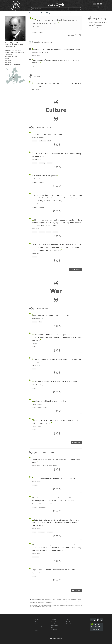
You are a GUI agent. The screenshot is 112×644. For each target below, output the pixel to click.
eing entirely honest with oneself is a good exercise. (54, 478)
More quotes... (77, 590)
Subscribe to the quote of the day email (96, 626)
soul (50, 141)
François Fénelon (36, 404)
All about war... (76, 442)
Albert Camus (35, 89)
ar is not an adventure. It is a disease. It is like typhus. (55, 382)
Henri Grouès (35, 253)
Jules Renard (35, 365)
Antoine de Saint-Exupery (38, 385)
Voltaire (34, 179)
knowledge (42, 507)
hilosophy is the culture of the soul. (47, 134)
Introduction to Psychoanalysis (48, 465)
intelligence (42, 532)
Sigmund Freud (37, 27)
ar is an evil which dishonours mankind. (49, 401)
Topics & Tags (46, 13)
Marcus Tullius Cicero (37, 137)
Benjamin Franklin (36, 318)
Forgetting (42, 163)
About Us (68, 622)
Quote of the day (76, 13)
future (49, 232)
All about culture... (75, 269)
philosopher (36, 557)
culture (35, 32)
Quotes (32, 13)
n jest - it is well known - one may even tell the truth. (54, 570)
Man (40, 408)
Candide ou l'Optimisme (42, 179)
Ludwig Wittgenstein (37, 204)
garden (42, 182)
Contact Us (69, 624)
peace (35, 322)
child (35, 532)
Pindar (34, 343)
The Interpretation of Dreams (48, 504)
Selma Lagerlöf (36, 160)
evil (34, 408)
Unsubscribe (54, 629)
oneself (35, 485)
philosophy (43, 141)
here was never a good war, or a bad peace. (50, 315)
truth (35, 576)
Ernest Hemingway (37, 426)
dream (35, 507)
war (41, 32)
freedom (42, 232)
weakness (50, 532)
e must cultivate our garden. (45, 176)
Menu (37, 630)
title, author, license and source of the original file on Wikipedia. (51, 605)
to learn (50, 163)
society (56, 232)
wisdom (42, 207)
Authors (60, 13)
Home (37, 622)
